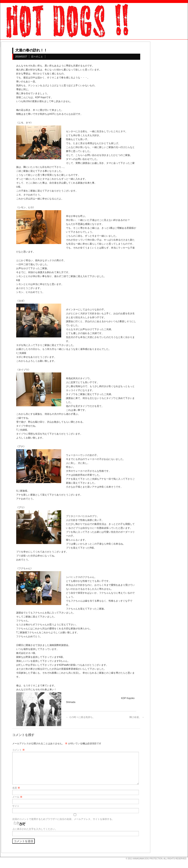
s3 (2, 857)
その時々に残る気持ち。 (80, 717)
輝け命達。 (137, 717)
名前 (16, 788)
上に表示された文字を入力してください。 (35, 829)
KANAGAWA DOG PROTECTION (148, 859)
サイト (16, 806)
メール (17, 797)
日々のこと (37, 57)
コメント (18, 750)
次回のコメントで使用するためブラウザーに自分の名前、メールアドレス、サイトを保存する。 (63, 819)
